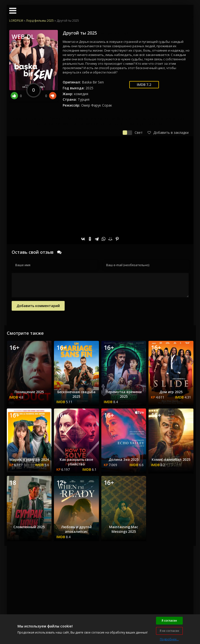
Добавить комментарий (38, 306)
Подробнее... (169, 639)
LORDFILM (16, 21)
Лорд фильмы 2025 (40, 21)
